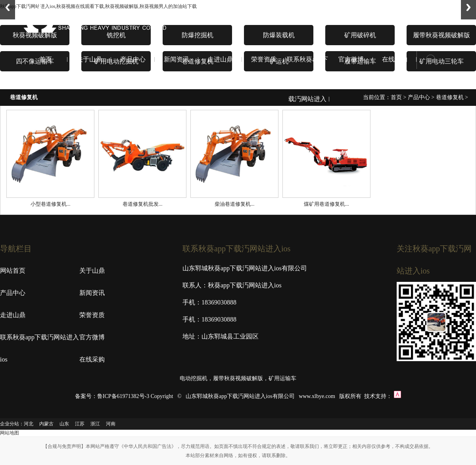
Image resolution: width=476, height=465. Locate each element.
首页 (46, 59)
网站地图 (10, 433)
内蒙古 (46, 424)
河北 (29, 424)
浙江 (95, 424)
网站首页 (13, 271)
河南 (111, 424)
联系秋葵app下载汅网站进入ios (307, 99)
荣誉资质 (264, 59)
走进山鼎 (220, 59)
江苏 (80, 424)
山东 (64, 424)
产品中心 (133, 59)
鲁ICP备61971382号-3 (123, 396)
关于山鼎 (89, 59)
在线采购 (395, 59)
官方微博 (351, 59)
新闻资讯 (177, 59)
